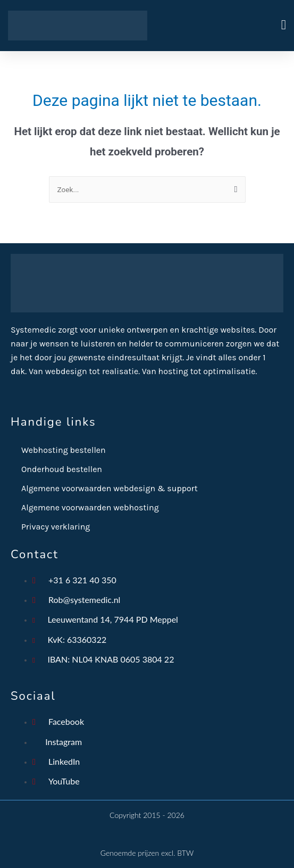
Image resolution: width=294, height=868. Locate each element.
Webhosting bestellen (64, 450)
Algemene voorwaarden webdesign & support (110, 488)
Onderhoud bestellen (62, 469)
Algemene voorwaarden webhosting (90, 507)
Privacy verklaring (56, 527)
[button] (217, 26)
